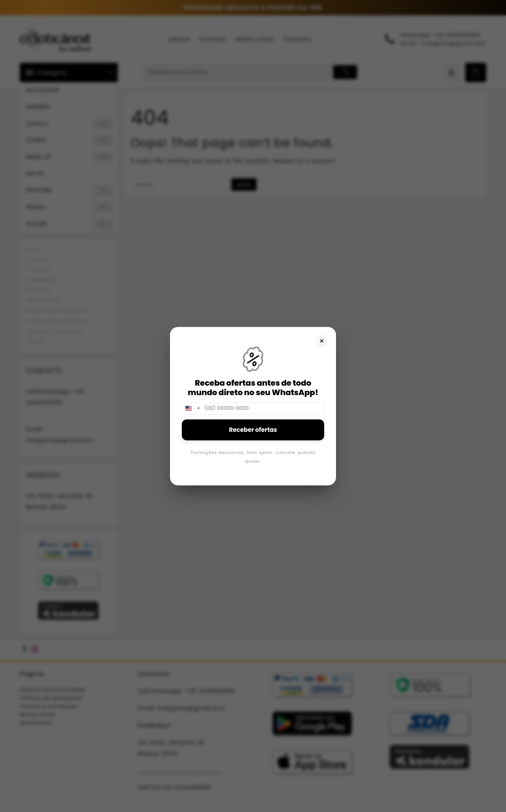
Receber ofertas (253, 430)
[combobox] (192, 408)
